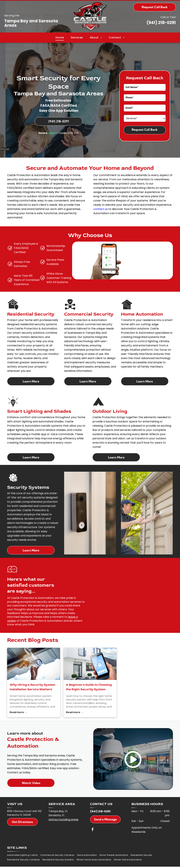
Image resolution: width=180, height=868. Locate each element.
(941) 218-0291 (161, 23)
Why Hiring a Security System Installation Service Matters (32, 680)
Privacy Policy (41, 864)
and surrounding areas (63, 813)
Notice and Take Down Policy (107, 864)
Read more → (18, 705)
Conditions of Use (85, 864)
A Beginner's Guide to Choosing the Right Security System (89, 680)
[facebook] (93, 823)
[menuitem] (60, 37)
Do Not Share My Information (63, 864)
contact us (101, 209)
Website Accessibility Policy (134, 864)
